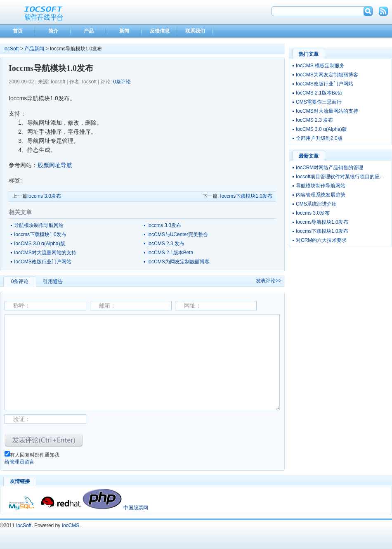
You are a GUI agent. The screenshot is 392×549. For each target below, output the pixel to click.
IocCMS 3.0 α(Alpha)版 (40, 244)
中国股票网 (136, 508)
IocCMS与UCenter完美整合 (178, 234)
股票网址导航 (55, 165)
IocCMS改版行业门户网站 (43, 262)
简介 (53, 31)
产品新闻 (34, 49)
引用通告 (53, 282)
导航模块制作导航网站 (39, 225)
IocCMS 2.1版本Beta (170, 253)
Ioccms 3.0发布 (44, 196)
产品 (89, 31)
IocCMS (71, 525)
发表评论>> (269, 281)
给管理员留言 (19, 462)
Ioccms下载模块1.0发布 (246, 196)
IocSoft (11, 49)
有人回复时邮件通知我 (35, 455)
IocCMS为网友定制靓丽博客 (178, 262)
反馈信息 (160, 31)
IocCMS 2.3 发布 (166, 244)
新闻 (124, 31)
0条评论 (122, 82)
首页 (18, 31)
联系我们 (195, 31)
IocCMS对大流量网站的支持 (45, 253)
